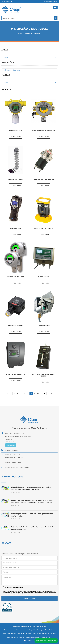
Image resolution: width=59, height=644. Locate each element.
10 (38, 393)
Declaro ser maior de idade (13, 587)
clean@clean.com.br (50, 1)
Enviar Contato (30, 598)
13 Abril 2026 (16, 532)
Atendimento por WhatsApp (46, 641)
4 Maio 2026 (15, 506)
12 (45, 393)
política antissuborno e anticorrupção (19, 633)
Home (20, 34)
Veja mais (17, 137)
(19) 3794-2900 (7, 1)
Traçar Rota (11, 445)
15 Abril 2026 (16, 519)
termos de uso (53, 633)
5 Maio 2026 (15, 492)
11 (41, 393)
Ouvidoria (28, 641)
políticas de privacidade (22, 630)
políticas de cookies (39, 633)
